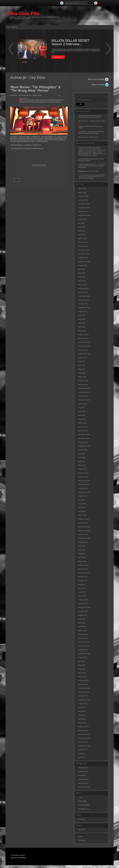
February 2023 (84, 335)
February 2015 (84, 680)
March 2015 (83, 677)
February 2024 (84, 288)
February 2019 (84, 519)
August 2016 (83, 615)
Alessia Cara (23, 100)
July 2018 (82, 546)
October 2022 (83, 350)
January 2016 (83, 638)
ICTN (59, 100)
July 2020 (82, 454)
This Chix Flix (23, 14)
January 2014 (83, 730)
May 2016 (82, 623)
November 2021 (84, 392)
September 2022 (84, 354)
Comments (84, 805)
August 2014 (83, 704)
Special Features (84, 787)
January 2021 (83, 431)
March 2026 (83, 192)
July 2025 (82, 223)
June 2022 (82, 365)
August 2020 (83, 450)
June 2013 (82, 757)
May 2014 (82, 715)
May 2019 (82, 508)
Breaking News (84, 768)
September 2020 (84, 446)
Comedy (37, 100)
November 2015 (84, 646)
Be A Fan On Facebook (96, 79)
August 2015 (83, 657)
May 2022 (82, 369)
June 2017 (82, 588)
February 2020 (84, 473)
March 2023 (83, 331)
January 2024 (83, 292)
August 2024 (83, 265)
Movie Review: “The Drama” (88, 137)
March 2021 (83, 423)
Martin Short (43, 101)
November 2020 (84, 438)
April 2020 (82, 465)
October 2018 (83, 534)
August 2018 (83, 542)
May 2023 (82, 323)
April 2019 (82, 511)
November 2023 (84, 300)
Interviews (82, 775)
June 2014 (82, 711)
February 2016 (84, 634)
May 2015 (82, 669)
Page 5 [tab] (27, 62)
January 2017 (83, 604)
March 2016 (83, 631)
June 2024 (82, 273)
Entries (83, 801)
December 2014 (84, 688)
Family (55, 100)
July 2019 (82, 500)
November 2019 (84, 484)
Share (17, 180)
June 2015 (82, 665)
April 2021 (82, 419)
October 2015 (83, 650)
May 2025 (82, 231)
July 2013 (82, 754)
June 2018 (82, 550)
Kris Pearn (28, 101)
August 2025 (83, 219)
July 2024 (82, 269)
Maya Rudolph (51, 101)
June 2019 (82, 504)
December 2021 (84, 388)
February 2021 (84, 427)
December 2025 (84, 204)
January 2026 (83, 200)
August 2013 (83, 750)
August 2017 (83, 581)
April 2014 (82, 719)
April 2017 (82, 592)
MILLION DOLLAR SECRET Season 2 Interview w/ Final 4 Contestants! (91, 116)
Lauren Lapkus (35, 101)
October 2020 (83, 442)
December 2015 (84, 642)
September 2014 (84, 700)
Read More (58, 57)
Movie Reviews (23, 98)
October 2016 (83, 611)
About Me (14, 27)
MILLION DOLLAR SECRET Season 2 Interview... (70, 43)
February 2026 (84, 196)
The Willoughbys (41, 102)
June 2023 (82, 319)
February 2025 (84, 242)
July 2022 (82, 361)
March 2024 (83, 285)
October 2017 (83, 577)
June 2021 (82, 411)
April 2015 (82, 673)
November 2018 (84, 531)
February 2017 (84, 600)
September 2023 (84, 308)
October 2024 (83, 258)
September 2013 (84, 746)
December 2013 (84, 734)
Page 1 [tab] (21, 62)
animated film (30, 100)
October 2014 (83, 696)
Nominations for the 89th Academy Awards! (92, 154)
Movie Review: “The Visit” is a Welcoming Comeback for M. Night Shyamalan (92, 166)
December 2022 (84, 342)
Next (11, 50)
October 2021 (83, 396)
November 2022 (84, 346)
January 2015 (83, 684)
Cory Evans (43, 100)
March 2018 (83, 561)
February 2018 (84, 565)
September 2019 (84, 492)
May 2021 (82, 415)
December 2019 (84, 481)
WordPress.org (84, 809)
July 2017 (82, 584)
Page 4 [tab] (25, 62)
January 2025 (83, 246)
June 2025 (82, 227)
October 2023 (83, 304)
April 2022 (82, 373)
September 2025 (84, 215)
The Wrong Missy (50, 102)
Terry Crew (33, 102)
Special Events (84, 783)
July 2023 (82, 315)
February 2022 (84, 381)
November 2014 (84, 692)
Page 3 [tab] (24, 62)
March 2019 (83, 515)
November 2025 (84, 208)
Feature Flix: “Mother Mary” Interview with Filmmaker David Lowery (91, 132)
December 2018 (84, 527)
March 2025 (83, 238)
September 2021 (84, 400)
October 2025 (83, 212)
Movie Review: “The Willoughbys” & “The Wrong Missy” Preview (36, 89)
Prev (108, 50)
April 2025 (82, 235)
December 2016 (84, 607)
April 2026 (82, 188)
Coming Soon (83, 772)
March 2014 (83, 723)
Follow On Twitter (98, 85)
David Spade (50, 100)
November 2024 (84, 254)
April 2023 (82, 327)
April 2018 (82, 557)
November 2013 (84, 738)
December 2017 (84, 573)
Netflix (57, 101)
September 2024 (84, 262)
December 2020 (84, 434)
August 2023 (83, 311)
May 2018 (82, 554)
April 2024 (82, 281)
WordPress (23, 858)
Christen (81, 159)
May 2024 (82, 277)
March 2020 (83, 469)
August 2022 (83, 358)
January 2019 (83, 523)
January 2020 (83, 477)
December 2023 (84, 296)
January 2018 (83, 569)
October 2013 (83, 742)
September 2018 (84, 538)
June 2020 (82, 458)
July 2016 (82, 619)
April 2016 (82, 627)
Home (9, 27)
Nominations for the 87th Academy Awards (91, 177)
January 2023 (83, 338)
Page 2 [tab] (23, 62)
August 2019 (83, 496)
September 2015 (84, 654)
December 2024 (84, 250)
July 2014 (82, 707)
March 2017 (83, 596)
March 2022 (83, 377)
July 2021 (82, 408)
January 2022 (83, 385)
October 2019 (83, 488)
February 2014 (84, 727)
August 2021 (83, 404)
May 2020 (82, 461)
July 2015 (82, 661)
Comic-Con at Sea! (92, 171)
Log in (81, 797)
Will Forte (58, 102)
